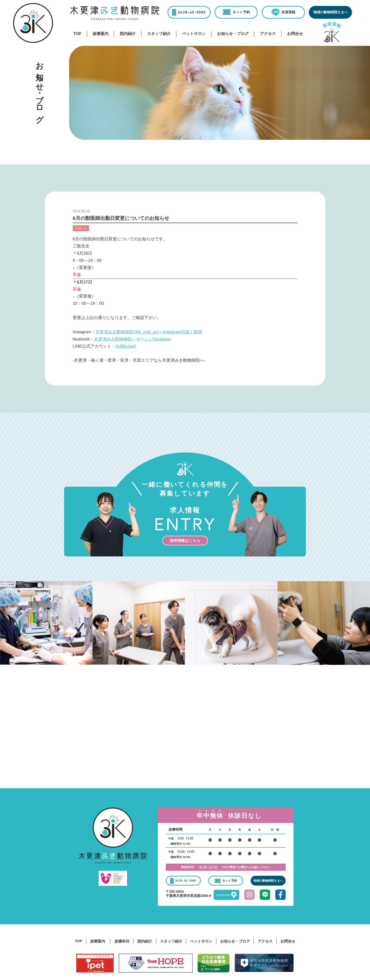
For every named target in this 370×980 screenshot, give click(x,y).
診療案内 (101, 34)
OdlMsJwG (126, 346)
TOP (77, 34)
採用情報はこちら (185, 541)
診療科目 (122, 941)
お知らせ (81, 228)
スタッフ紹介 (159, 34)
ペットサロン (194, 34)
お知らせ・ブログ (233, 34)
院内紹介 (128, 34)
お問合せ (295, 34)
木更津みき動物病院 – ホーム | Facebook (132, 339)
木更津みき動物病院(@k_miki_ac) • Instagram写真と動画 (149, 332)
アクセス (268, 34)
